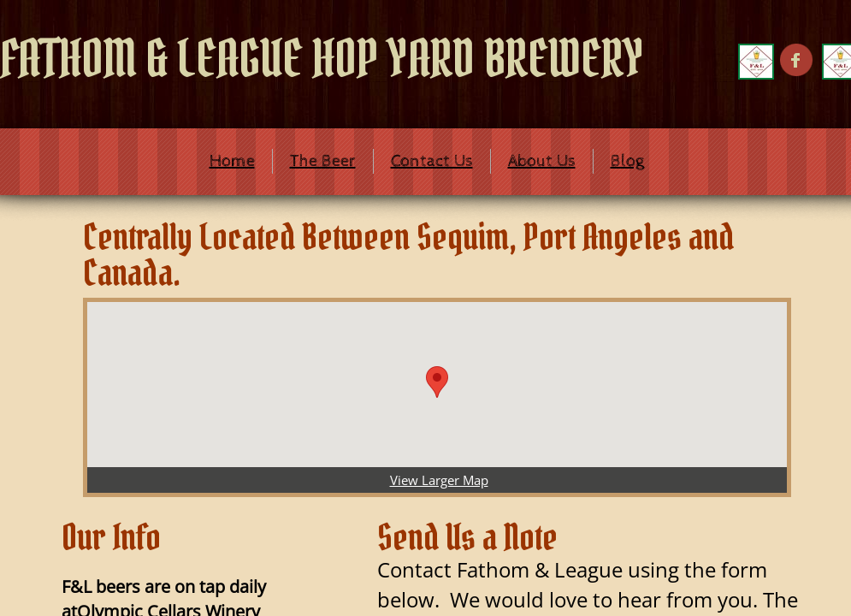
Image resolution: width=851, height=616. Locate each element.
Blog (627, 161)
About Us (542, 161)
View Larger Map (439, 480)
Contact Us (432, 161)
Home (232, 161)
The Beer (323, 161)
